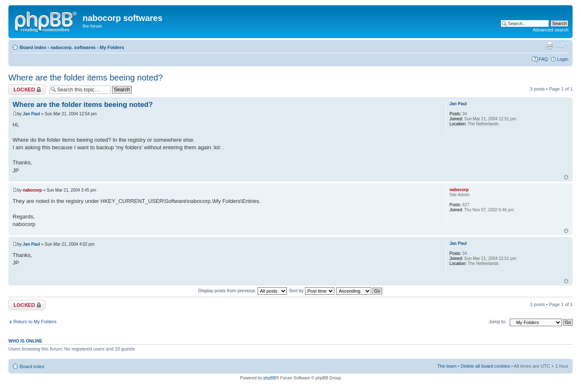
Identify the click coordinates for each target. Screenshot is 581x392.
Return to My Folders (35, 322)
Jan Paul (31, 114)
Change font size (562, 46)
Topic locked (27, 90)
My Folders (112, 47)
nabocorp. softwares (73, 47)
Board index (33, 47)
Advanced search (551, 30)
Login (563, 59)
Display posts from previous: (243, 291)
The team (447, 366)
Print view (550, 46)
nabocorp (32, 190)
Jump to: (498, 322)
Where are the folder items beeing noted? (86, 78)
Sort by (312, 291)
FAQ (543, 59)
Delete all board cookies (485, 366)
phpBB (270, 378)
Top (566, 177)
